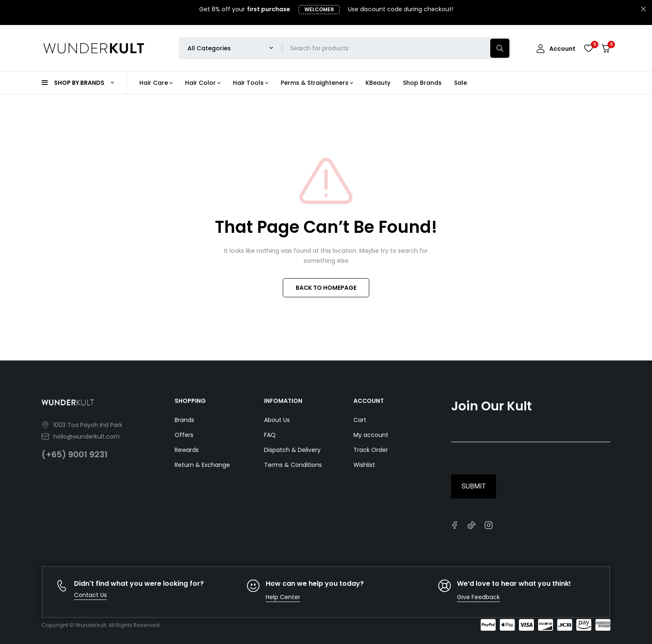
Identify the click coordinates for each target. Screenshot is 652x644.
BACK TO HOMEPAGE (326, 288)
